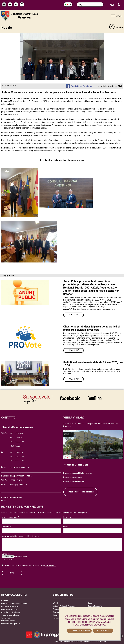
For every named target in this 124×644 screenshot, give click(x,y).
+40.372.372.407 (17, 442)
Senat (90, 603)
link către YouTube (95, 398)
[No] (117, 624)
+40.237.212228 (16, 453)
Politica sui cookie (8, 621)
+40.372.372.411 (17, 446)
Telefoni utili (6, 618)
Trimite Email (112, 5)
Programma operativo (73, 477)
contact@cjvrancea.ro (19, 467)
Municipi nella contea (9, 609)
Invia (12, 573)
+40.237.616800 (16, 433)
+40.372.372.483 (17, 457)
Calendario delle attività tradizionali (15, 604)
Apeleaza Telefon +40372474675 (119, 5)
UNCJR (56, 603)
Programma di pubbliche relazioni (78, 473)
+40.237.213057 (16, 438)
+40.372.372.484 (17, 461)
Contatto (5, 601)
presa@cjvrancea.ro (18, 485)
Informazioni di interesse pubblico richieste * (21, 536)
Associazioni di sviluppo (11, 612)
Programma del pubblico (74, 481)
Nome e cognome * (10, 517)
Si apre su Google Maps (76, 465)
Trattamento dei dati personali (80, 492)
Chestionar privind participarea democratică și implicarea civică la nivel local (91, 328)
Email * (66, 527)
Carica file (6, 554)
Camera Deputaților (95, 606)
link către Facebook (70, 398)
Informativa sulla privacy (11, 624)
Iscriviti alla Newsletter (107, 86)
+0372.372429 (16, 480)
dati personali (51, 566)
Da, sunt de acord (79, 631)
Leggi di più (73, 315)
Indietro (116, 27)
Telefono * (6, 527)
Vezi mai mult (103, 631)
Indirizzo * (68, 517)
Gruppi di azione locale (10, 615)
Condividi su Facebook (81, 86)
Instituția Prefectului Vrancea (64, 606)
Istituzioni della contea (10, 606)
